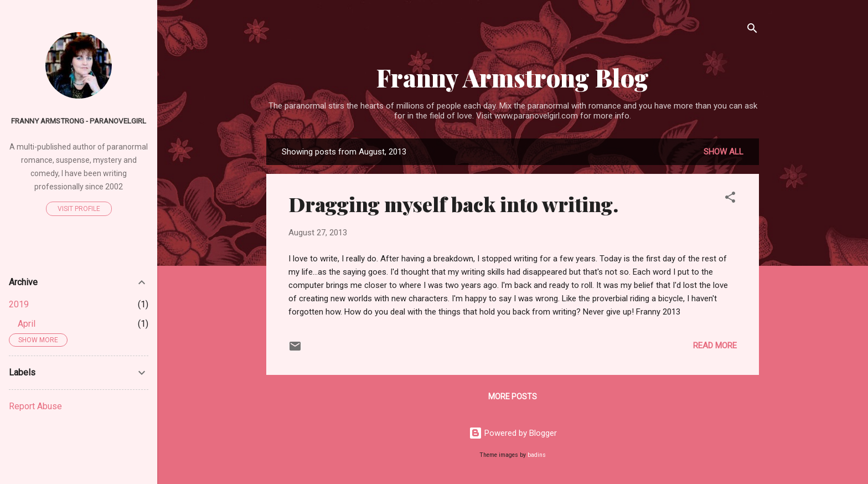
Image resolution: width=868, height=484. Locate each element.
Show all (724, 152)
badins (537, 455)
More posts (513, 397)
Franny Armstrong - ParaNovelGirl (79, 121)
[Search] (752, 30)
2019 (19, 304)
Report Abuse (35, 406)
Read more (715, 346)
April (27, 324)
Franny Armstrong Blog (513, 77)
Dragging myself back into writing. (453, 204)
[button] (730, 199)
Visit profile (79, 209)
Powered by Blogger (513, 433)
